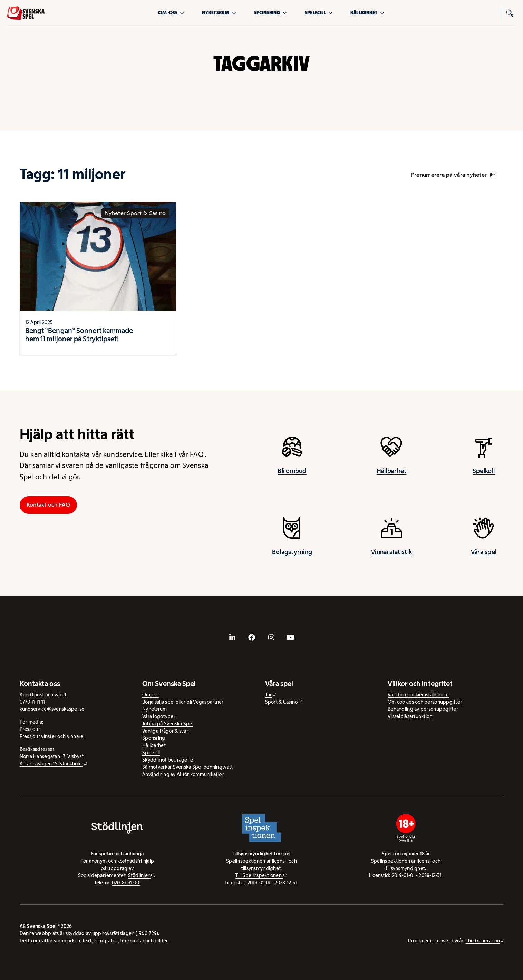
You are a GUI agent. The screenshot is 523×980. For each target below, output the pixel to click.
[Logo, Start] (26, 13)
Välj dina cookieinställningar (418, 695)
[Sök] (510, 13)
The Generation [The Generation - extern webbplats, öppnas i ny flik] (483, 941)
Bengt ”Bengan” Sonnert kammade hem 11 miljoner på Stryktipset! (79, 335)
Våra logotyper (159, 716)
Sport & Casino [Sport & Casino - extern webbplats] (282, 702)
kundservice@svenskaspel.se (52, 709)
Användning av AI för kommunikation (183, 774)
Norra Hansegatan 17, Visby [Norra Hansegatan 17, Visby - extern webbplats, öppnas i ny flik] (50, 756)
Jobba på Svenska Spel (168, 724)
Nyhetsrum (219, 13)
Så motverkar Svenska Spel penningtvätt (187, 767)
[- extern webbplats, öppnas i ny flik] (232, 637)
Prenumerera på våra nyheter (454, 175)
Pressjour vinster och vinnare (52, 736)
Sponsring (271, 13)
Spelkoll (319, 13)
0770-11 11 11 (32, 702)
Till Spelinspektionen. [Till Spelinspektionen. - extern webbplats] (259, 875)
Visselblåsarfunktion (410, 716)
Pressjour (30, 729)
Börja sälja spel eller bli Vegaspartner (183, 702)
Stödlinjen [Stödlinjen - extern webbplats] (139, 875)
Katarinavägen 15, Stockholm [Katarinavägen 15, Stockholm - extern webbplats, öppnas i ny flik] (51, 764)
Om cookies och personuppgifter (425, 702)
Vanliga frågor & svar (165, 731)
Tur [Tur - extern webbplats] (269, 695)
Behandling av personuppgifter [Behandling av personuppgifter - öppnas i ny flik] (423, 709)
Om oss (171, 13)
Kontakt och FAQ (48, 505)
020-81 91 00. (126, 883)
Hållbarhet (367, 13)
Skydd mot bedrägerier (169, 760)
